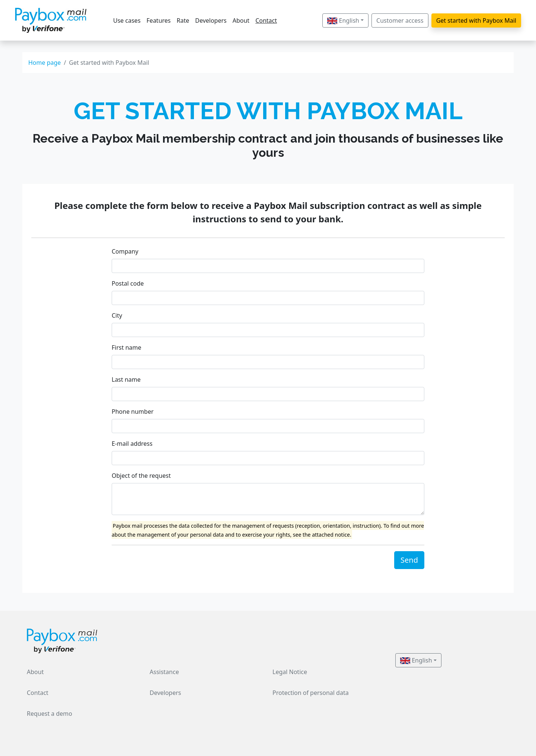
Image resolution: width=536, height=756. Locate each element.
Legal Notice (290, 672)
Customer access (400, 20)
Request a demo (50, 714)
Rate (183, 20)
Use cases (127, 20)
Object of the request (141, 476)
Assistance (164, 672)
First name (127, 347)
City (117, 315)
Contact (266, 20)
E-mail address (132, 444)
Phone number (133, 412)
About (241, 20)
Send (409, 560)
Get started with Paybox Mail (476, 20)
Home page (44, 63)
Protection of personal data (311, 693)
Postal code (128, 283)
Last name (126, 379)
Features (159, 20)
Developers (211, 20)
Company (125, 251)
